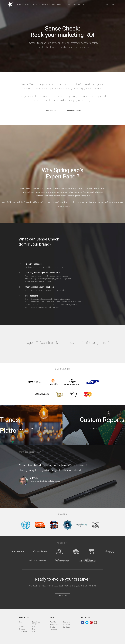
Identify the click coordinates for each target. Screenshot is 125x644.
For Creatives (54, 624)
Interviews (67, 622)
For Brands (67, 627)
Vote (34, 626)
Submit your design (36, 623)
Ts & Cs (52, 627)
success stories (74, 110)
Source (21, 622)
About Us (53, 622)
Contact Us (63, 596)
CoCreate (22, 629)
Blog (34, 629)
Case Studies (23, 631)
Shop (34, 631)
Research (22, 626)
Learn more (32, 429)
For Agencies (68, 624)
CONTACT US (51, 110)
